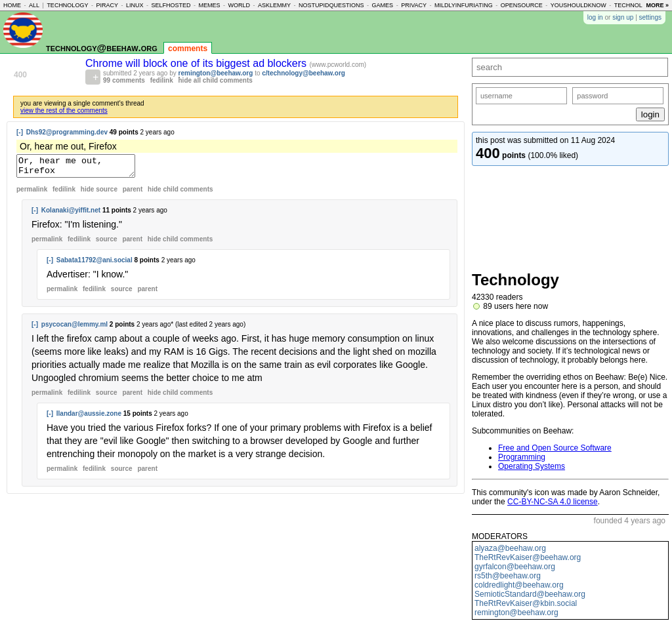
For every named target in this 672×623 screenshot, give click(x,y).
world (240, 5)
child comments (180, 193)
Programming (522, 457)
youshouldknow (578, 5)
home (12, 5)
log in (595, 17)
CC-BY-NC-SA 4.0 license (553, 502)
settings (650, 17)
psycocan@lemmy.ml (74, 328)
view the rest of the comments (64, 111)
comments (188, 49)
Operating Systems (532, 466)
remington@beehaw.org (216, 73)
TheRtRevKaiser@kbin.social (526, 603)
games (383, 5)
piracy (107, 5)
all (34, 5)
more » (657, 5)
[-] (20, 132)
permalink (32, 193)
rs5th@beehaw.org (508, 576)
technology (67, 5)
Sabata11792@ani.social (94, 264)
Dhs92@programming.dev (67, 132)
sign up (623, 17)
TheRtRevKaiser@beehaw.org (528, 557)
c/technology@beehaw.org (304, 73)
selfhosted (171, 5)
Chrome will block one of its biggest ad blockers (198, 63)
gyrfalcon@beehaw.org (515, 567)
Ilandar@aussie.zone (89, 417)
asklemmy (274, 5)
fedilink (162, 80)
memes (210, 5)
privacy (414, 5)
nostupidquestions (331, 5)
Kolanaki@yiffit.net (71, 214)
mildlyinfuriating (464, 5)
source (107, 243)
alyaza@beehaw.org (510, 548)
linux (135, 5)
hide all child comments (216, 80)
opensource (522, 5)
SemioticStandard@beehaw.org (530, 594)
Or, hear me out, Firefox (82, 168)
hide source (99, 193)
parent (133, 193)
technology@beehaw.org (102, 48)
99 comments (124, 80)
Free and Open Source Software (555, 448)
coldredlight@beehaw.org (519, 585)
